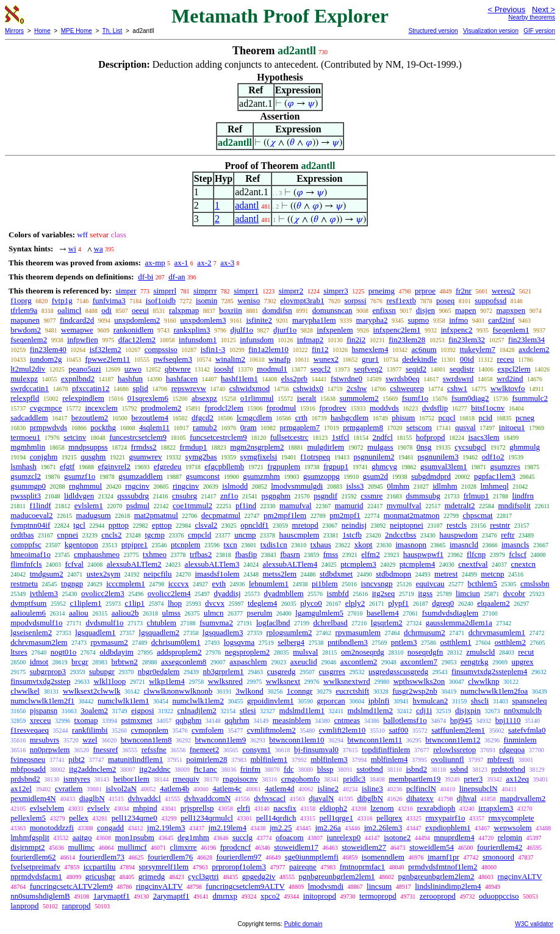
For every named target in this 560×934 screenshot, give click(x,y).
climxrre (184, 847)
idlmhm (445, 486)
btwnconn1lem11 (375, 740)
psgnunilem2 (374, 457)
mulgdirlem (325, 447)
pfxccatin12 (91, 388)
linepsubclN (479, 789)
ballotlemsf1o (405, 720)
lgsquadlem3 (223, 632)
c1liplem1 (85, 603)
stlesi (248, 710)
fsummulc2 (530, 398)
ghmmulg (525, 447)
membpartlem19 (415, 779)
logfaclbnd (273, 623)
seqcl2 (321, 369)
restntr (500, 525)
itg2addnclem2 (92, 769)
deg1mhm (193, 837)
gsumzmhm (261, 476)
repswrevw (189, 388)
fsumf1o (415, 398)
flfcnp (476, 554)
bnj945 (461, 720)
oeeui (140, 310)
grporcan (331, 701)
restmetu (24, 584)
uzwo (133, 369)
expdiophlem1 (448, 828)
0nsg (424, 447)
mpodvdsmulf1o (36, 623)
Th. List (113, 31)
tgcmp (155, 535)
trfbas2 (201, 554)
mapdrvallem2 (522, 798)
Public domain (303, 924)
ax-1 (181, 263)
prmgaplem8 (363, 427)
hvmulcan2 (430, 701)
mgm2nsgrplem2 (257, 447)
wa (99, 249)
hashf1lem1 (239, 379)
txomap (86, 720)
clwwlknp (483, 681)
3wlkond (249, 691)
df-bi (145, 277)
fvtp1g (62, 300)
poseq (445, 300)
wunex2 (326, 359)
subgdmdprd (431, 476)
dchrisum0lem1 (176, 642)
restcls (457, 525)
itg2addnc (155, 769)
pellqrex (389, 818)
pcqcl (447, 418)
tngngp (72, 584)
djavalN (321, 798)
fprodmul (281, 408)
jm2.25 (281, 828)
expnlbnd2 (78, 379)
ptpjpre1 (135, 544)
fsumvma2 (216, 623)
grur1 (370, 359)
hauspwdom (458, 535)
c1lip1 (135, 603)
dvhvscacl (270, 798)
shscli (480, 701)
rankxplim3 (192, 330)
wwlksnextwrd (347, 681)
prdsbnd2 (25, 779)
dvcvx (215, 603)
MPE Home (77, 31)
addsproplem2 (179, 652)
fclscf (518, 554)
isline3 (372, 789)
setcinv (75, 437)
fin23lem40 (48, 349)
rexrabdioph (436, 808)
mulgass (380, 447)
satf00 (398, 730)
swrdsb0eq (403, 379)
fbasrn (290, 554)
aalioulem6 (28, 613)
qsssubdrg (133, 496)
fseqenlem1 (511, 330)
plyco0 (311, 603)
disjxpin (468, 710)
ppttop (119, 525)
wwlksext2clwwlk (92, 691)
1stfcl (341, 437)
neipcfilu (157, 574)
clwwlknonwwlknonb (178, 691)
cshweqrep (407, 388)
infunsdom (257, 339)
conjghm (44, 457)
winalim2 (230, 359)
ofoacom (289, 837)
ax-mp (155, 263)
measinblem (292, 720)
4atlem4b (174, 789)
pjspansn (44, 710)
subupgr (102, 671)
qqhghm (189, 720)
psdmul (138, 505)
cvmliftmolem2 (271, 730)
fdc (289, 769)
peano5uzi (84, 369)
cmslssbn (535, 584)
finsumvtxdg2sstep (40, 681)
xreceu (41, 720)
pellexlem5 (28, 818)
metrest (446, 574)
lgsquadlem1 (95, 632)
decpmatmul (221, 515)
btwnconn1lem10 (296, 740)
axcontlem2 (359, 662)
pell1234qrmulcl (207, 818)
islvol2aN (121, 789)
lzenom (382, 808)
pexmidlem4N (33, 798)
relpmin (510, 837)
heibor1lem (131, 779)
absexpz (204, 398)
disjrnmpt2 (27, 847)
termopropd (378, 896)
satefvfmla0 (527, 730)
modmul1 (272, 369)
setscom (419, 427)
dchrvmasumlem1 (497, 632)
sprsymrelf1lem (164, 867)
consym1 (257, 749)
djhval (467, 798)
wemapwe (77, 330)
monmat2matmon (412, 515)
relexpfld (25, 398)
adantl (247, 205)
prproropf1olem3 (239, 867)
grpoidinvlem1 (271, 701)
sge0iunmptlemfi (312, 857)
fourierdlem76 (170, 857)
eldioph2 (334, 808)
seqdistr (462, 369)
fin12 (320, 349)
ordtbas (22, 535)
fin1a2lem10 (268, 349)
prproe (425, 291)
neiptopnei (407, 525)
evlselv (99, 808)
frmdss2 (144, 447)
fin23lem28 (407, 339)
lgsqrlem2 (387, 623)
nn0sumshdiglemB (40, 896)
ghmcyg (384, 466)
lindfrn (523, 496)
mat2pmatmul (156, 515)
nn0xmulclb (523, 710)
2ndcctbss (400, 535)
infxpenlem (335, 330)
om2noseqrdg (363, 652)
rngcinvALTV (519, 876)
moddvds (384, 408)
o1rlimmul (257, 398)
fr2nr (464, 291)
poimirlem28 (206, 759)
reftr (508, 535)
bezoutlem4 (150, 418)
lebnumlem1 (269, 584)
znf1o (229, 496)
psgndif (325, 496)
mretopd (305, 525)
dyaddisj (228, 593)
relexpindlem (83, 398)
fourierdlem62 (33, 857)
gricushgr (100, 876)
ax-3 (227, 263)
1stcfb (352, 535)
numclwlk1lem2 (198, 701)
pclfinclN (421, 789)
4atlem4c (227, 789)
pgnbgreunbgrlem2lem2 (436, 876)
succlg (242, 837)
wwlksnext (283, 681)
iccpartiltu (100, 867)
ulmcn (214, 613)
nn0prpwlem (50, 749)
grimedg (152, 876)
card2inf (501, 320)
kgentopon (81, 544)
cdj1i (424, 710)
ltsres (19, 652)
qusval (465, 427)
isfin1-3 (213, 349)
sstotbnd (369, 769)
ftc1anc (206, 769)
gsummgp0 (28, 486)
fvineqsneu (28, 759)
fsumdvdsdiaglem (450, 613)
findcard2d (77, 320)
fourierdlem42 (500, 847)
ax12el (21, 789)
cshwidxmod (249, 388)
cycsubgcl (470, 447)
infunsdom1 (198, 339)
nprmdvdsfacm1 (36, 876)
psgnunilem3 (438, 457)
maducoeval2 (31, 515)
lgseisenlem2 (31, 632)
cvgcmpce (46, 408)
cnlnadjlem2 (197, 710)
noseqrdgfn (425, 652)
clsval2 (206, 525)
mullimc (81, 847)
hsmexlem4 (370, 349)
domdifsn (277, 310)
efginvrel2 (114, 466)
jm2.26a (328, 828)
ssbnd (459, 769)
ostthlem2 (510, 642)
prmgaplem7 (300, 427)
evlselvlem (47, 808)
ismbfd (338, 593)
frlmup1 (476, 496)
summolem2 (359, 398)
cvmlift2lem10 (343, 730)
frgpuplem (284, 466)
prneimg (382, 291)
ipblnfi (379, 701)
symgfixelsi (259, 457)
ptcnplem (185, 544)
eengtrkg (474, 662)
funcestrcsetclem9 (138, 437)
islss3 (355, 486)
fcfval (74, 564)
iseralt (307, 398)
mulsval (305, 652)
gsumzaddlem (140, 476)
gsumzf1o (80, 476)
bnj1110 (508, 720)
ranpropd (76, 906)
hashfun (130, 379)
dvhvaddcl (145, 798)
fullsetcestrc (289, 437)
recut (526, 652)
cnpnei (68, 535)
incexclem (101, 408)
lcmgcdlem (254, 418)
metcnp (492, 574)
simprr (126, 291)
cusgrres (332, 671)
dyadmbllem (284, 593)
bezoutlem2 (90, 418)
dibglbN (370, 798)
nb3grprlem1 (223, 671)
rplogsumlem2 (289, 632)
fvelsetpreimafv (35, 867)
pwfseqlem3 (173, 359)
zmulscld (480, 652)
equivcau (430, 584)
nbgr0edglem (159, 671)
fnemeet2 (204, 749)
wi (72, 249)
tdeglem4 (262, 603)
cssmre (372, 496)
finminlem (520, 740)
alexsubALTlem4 (290, 564)
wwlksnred (225, 681)
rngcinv (137, 486)
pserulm (259, 613)
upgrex (522, 662)
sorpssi (355, 300)
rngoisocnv (240, 779)
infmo (458, 320)
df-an (177, 277)
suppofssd (490, 300)
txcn (230, 544)
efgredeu (167, 466)
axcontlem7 (419, 662)
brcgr (80, 662)
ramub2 (205, 427)
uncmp (245, 535)
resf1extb (401, 300)
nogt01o (64, 652)
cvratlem (69, 789)
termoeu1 (25, 437)
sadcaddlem (29, 418)
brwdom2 (26, 330)
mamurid (349, 505)
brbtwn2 (125, 662)
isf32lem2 (106, 349)
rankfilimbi (90, 730)
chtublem (162, 623)
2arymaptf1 (171, 896)
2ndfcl (383, 437)
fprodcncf (236, 847)
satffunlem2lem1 (458, 730)
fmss (331, 554)
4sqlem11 (154, 427)
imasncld (464, 544)
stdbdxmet (336, 574)
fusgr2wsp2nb (415, 691)
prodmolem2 (161, 408)
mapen (466, 310)
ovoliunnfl (447, 759)
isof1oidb (161, 300)
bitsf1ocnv (488, 408)
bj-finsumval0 (316, 749)
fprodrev (333, 408)
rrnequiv (186, 779)
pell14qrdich (276, 818)
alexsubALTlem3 (212, 564)
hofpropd (431, 437)
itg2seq (384, 593)
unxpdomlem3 (203, 320)
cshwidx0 (308, 388)
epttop (162, 525)
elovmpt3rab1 (302, 300)
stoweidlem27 (364, 847)
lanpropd (24, 906)
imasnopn (411, 544)
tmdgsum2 (47, 574)
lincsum (379, 886)
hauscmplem (300, 535)
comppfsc (26, 544)
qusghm (93, 457)
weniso (249, 300)
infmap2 (310, 339)
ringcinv (186, 486)
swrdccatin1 (30, 388)
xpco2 (270, 896)
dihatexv (420, 798)
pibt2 (77, 759)
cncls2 (111, 535)
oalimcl (69, 310)
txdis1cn (274, 544)
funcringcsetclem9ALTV (245, 886)
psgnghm (276, 496)
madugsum (94, 515)
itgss (425, 593)
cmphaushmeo (97, 554)
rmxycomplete (511, 818)
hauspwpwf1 (423, 554)
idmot (39, 662)
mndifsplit (515, 505)
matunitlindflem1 (135, 759)
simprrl (165, 291)
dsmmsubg (423, 496)
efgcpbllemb (224, 466)
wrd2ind (510, 379)
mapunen (25, 320)
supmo (419, 320)
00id (467, 359)
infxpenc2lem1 (397, 330)
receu (506, 359)
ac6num (424, 349)
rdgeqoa (512, 749)
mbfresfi (501, 759)
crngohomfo (301, 779)
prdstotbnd (508, 769)
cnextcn (523, 564)
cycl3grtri (203, 876)
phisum (403, 418)
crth (301, 418)
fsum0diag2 (470, 398)
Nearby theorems (532, 17)
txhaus (321, 544)
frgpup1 (336, 466)
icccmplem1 (126, 584)
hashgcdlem (350, 418)
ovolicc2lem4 (169, 593)
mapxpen (511, 310)
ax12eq (517, 779)
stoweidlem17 (296, 847)
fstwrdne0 (346, 379)
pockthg (103, 427)
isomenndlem (383, 857)
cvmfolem (208, 730)
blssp (325, 769)
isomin (206, 300)
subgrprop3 (48, 671)
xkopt (364, 544)
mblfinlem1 (269, 759)
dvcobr (514, 593)
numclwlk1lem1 (124, 701)
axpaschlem (248, 662)
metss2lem (279, 574)
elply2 (355, 603)
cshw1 (457, 388)
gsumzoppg (321, 476)
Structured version (433, 31)
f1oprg (21, 300)
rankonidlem (134, 330)
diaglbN (92, 798)
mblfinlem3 (329, 759)
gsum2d (375, 476)
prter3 (473, 779)
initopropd (320, 896)
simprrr (205, 291)
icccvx (179, 584)
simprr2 (291, 291)
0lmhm (398, 486)
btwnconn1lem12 (453, 740)
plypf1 (398, 603)
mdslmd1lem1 (302, 710)
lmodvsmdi (326, 886)
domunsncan (332, 310)
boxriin (231, 310)
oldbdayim (117, 652)
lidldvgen (79, 496)
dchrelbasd (330, 623)
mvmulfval (404, 505)
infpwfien (83, 339)
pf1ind (246, 505)
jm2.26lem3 (383, 828)
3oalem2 (94, 710)
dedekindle (419, 359)
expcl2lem (514, 369)
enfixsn (384, 310)
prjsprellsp (197, 808)
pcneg (525, 418)
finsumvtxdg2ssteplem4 (489, 671)
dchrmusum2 (425, 632)
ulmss (171, 613)
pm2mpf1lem (285, 515)
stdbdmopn (393, 574)
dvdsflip (435, 408)
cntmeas (347, 720)
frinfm (250, 769)
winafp (279, 359)
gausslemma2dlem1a (459, 623)
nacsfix (285, 808)
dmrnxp (225, 896)
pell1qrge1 (336, 818)
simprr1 (246, 291)
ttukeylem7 (478, 349)
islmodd (235, 486)
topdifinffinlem (386, 749)
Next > (544, 9)
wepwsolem (513, 828)
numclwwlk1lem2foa (494, 691)
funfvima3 (109, 300)
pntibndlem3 (348, 642)
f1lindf (40, 505)
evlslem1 (89, 505)
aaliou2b (125, 613)
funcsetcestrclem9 (218, 437)
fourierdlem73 (102, 857)
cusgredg (282, 671)
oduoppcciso (499, 896)
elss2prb (294, 379)
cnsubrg (185, 496)
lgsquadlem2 (159, 632)
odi (106, 310)
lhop (175, 603)
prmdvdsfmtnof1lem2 (443, 867)
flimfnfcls (26, 564)
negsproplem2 (248, 652)
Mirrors (14, 31)
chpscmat (477, 515)
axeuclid (304, 662)
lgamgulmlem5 (319, 613)
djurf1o (285, 330)
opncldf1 (254, 525)
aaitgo (82, 837)
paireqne (303, 867)
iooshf (224, 369)
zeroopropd (438, 896)
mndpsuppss (88, 447)
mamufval (296, 505)
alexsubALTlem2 (134, 564)
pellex (79, 818)
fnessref (105, 749)
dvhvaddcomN (208, 798)
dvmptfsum (28, 603)
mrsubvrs (45, 740)
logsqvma (239, 642)
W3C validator (534, 924)
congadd (110, 828)
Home (42, 31)
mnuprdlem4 (454, 837)
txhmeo (155, 554)
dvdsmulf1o (104, 623)
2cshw (357, 388)
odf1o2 (493, 457)
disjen (425, 310)
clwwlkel (25, 691)
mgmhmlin (28, 447)
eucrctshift (352, 691)
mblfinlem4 (389, 759)
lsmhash (23, 466)
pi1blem (325, 584)
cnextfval (473, 564)
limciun (468, 593)
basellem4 (383, 613)
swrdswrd (458, 379)
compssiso (161, 349)
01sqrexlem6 (148, 398)
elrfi (244, 808)
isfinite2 (259, 320)
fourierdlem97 (239, 857)
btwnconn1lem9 (220, 740)
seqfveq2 (368, 369)
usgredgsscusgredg (398, 671)
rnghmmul (85, 486)
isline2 (328, 789)
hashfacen (182, 379)
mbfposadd (28, 769)
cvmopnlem (150, 730)
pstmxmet (136, 720)
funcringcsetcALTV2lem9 (71, 886)
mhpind (145, 808)
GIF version (539, 31)
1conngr (300, 691)
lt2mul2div (28, 369)
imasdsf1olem (217, 574)
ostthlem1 (455, 642)
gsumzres (505, 466)
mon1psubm (135, 837)
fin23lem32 (467, 339)
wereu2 (503, 291)
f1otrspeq (315, 457)
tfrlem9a (24, 310)
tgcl (79, 525)
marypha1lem (314, 320)
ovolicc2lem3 (103, 593)
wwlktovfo (508, 388)
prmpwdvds (48, 427)
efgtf (67, 466)
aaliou (79, 613)
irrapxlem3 (496, 808)
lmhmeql (495, 486)
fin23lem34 (526, 339)
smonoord (498, 857)
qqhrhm (237, 720)
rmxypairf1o (445, 818)
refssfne (154, 749)
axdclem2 (534, 349)
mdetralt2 (460, 505)
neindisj (354, 525)
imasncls (515, 544)
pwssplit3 (26, 496)
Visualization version (491, 31)
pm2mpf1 (345, 515)
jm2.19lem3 (166, 828)
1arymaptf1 (112, 896)
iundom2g (46, 359)
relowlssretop (454, 749)
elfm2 (370, 554)
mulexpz (24, 379)
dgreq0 (443, 603)
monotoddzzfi (52, 828)
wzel (90, 740)
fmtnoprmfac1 (362, 867)
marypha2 (372, 320)
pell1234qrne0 (135, 818)
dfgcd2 (203, 418)
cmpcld (199, 535)
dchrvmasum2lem (39, 642)
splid (140, 388)
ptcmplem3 (358, 564)
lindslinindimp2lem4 (448, 886)
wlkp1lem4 (167, 681)
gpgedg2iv (259, 876)
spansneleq (529, 701)
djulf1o (242, 330)
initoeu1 (512, 427)
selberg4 (291, 642)
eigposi (143, 710)
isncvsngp (377, 584)
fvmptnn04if (30, 525)
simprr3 (336, 291)
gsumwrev (145, 457)
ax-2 (204, 263)
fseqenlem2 (29, 339)
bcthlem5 (483, 584)
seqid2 (416, 369)
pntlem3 (404, 642)
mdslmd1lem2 (370, 710)
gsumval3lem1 (444, 466)
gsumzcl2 (26, 476)
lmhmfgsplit (30, 837)
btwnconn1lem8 (146, 740)
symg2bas (201, 457)
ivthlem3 (44, 593)
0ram (249, 427)
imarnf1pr (443, 857)
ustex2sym (104, 574)
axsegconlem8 (184, 662)
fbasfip (246, 554)
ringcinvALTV (160, 886)
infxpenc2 (457, 330)
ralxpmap (184, 310)
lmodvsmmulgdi (297, 486)
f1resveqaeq (30, 730)
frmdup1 (194, 447)
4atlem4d (279, 789)
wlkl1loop (109, 681)
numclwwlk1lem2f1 (42, 701)
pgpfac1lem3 (495, 476)
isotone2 (397, 837)
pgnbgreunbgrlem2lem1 (337, 876)
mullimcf (132, 847)
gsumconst (203, 476)
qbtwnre (178, 369)
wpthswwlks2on (419, 681)
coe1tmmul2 (192, 505)
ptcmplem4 (418, 564)
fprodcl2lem (224, 408)
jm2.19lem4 (227, 828)
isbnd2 (416, 769)
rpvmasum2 (109, 642)
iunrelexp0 (344, 837)
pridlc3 (354, 779)
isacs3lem (483, 437)
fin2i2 (356, 339)
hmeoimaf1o (31, 554)
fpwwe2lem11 (107, 359)
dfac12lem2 (137, 339)
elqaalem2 (493, 603)
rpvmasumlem (358, 632)
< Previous (506, 9)
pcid (486, 418)
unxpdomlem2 (137, 320)
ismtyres (77, 779)
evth (219, 584)
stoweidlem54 (432, 847)
